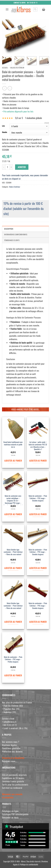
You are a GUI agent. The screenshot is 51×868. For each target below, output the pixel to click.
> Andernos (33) (9, 712)
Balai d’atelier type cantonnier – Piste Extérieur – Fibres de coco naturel (13, 552)
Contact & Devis (20, 2)
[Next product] (4, 88)
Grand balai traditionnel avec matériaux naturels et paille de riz (13, 445)
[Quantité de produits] (7, 167)
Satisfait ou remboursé (12, 788)
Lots (3, 126)
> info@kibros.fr (9, 722)
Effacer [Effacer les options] (47, 123)
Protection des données (12, 751)
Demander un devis (10, 817)
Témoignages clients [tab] (12, 240)
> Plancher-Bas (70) (11, 709)
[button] (7, 9)
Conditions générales (11, 748)
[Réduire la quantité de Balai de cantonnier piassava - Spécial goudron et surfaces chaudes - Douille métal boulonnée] (4, 167)
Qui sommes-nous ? (11, 742)
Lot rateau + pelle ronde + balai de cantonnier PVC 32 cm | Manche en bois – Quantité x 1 (38, 446)
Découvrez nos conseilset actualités (12, 796)
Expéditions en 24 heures (13, 778)
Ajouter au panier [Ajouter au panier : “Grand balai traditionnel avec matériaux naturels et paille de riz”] (13, 461)
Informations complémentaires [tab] (16, 234)
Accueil (5, 68)
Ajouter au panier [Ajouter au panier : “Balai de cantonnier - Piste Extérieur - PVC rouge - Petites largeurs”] (13, 675)
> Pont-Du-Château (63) (12, 706)
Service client (8, 719)
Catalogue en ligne (10, 811)
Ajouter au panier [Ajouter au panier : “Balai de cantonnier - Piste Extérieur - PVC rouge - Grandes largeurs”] (38, 514)
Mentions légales (10, 745)
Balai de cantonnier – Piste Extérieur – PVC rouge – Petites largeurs (13, 659)
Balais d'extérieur (17, 68)
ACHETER (22, 167)
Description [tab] (9, 229)
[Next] (48, 62)
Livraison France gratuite (13, 781)
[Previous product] (10, 88)
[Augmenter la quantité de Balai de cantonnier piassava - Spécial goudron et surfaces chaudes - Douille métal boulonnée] (11, 167)
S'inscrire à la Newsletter (13, 758)
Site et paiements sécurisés (14, 775)
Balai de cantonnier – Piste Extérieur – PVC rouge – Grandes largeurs (38, 498)
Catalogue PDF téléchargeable (15, 814)
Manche (4, 132)
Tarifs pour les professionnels (15, 785)
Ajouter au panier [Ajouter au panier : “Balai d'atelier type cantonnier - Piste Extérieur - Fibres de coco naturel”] (13, 568)
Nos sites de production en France (17, 702)
